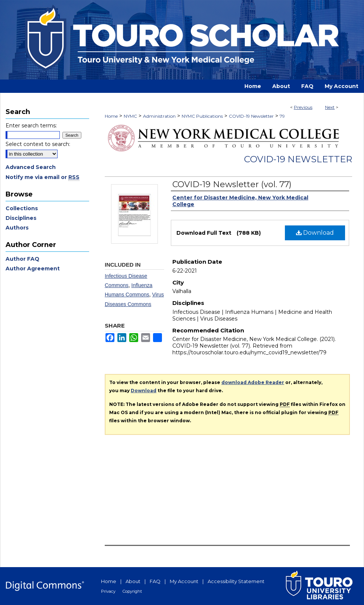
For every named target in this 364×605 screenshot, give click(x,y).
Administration (159, 116)
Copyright (132, 591)
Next (330, 107)
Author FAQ (22, 259)
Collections (22, 208)
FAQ (155, 581)
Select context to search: (38, 144)
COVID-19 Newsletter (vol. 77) (232, 184)
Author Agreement (33, 269)
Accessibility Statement (236, 581)
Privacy (108, 591)
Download (315, 233)
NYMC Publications (202, 116)
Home (111, 116)
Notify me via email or (43, 177)
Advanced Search (31, 167)
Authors (17, 228)
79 (282, 116)
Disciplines (21, 218)
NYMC (130, 116)
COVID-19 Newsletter (251, 116)
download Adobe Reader (253, 382)
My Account (184, 581)
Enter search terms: (31, 126)
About (133, 581)
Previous (303, 107)
